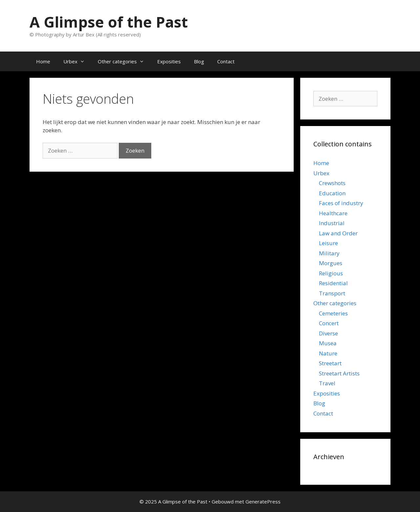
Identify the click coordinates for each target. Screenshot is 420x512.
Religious (331, 273)
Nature (328, 353)
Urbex (77, 61)
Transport (332, 293)
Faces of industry (341, 203)
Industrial (332, 223)
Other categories (124, 61)
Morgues (331, 263)
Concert (329, 323)
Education (332, 193)
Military (329, 253)
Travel (327, 383)
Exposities (169, 61)
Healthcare (333, 213)
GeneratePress (263, 501)
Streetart (330, 363)
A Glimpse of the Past (109, 22)
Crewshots (332, 183)
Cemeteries (333, 313)
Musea (328, 343)
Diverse (328, 333)
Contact (226, 61)
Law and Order (338, 233)
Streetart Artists (339, 373)
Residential (333, 283)
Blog (199, 61)
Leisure (328, 243)
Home (43, 61)
